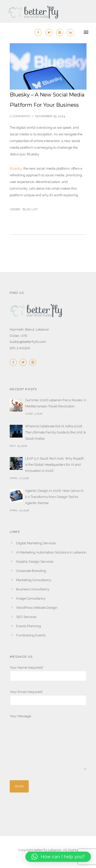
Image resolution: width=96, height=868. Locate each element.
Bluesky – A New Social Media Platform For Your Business (47, 100)
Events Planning (29, 626)
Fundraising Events (31, 635)
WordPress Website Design (37, 608)
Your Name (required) (48, 673)
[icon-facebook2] (39, 32)
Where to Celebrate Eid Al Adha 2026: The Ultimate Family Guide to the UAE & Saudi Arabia (55, 432)
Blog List (30, 209)
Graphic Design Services (35, 562)
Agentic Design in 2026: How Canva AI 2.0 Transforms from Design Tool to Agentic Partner (54, 497)
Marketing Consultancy (34, 580)
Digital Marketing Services (36, 543)
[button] (58, 857)
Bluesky (16, 169)
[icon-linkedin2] (70, 32)
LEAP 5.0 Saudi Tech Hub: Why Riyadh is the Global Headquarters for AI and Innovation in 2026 (55, 465)
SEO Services (26, 617)
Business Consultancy (33, 589)
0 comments (20, 116)
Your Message (48, 743)
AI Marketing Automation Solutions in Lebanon (51, 552)
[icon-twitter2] (50, 32)
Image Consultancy (31, 598)
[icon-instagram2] (61, 32)
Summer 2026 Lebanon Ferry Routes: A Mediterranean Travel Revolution (56, 403)
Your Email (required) (48, 698)
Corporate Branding (31, 571)
